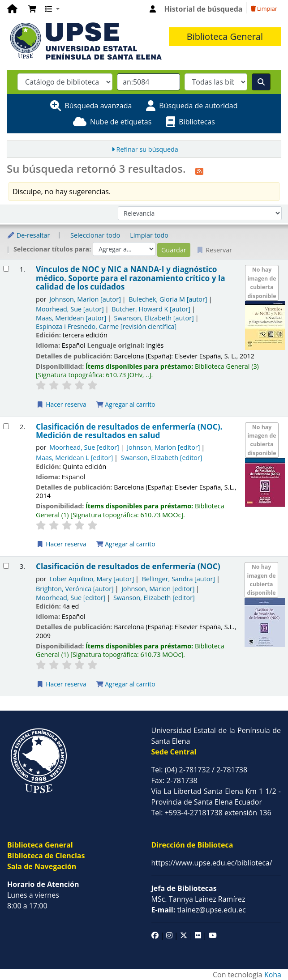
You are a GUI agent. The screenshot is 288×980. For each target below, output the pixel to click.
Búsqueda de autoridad (198, 106)
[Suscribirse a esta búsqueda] (199, 170)
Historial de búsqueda (204, 9)
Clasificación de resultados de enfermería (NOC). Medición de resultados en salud (129, 431)
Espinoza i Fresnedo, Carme (106, 326)
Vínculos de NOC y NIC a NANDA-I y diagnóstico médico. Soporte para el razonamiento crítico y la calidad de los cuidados (131, 278)
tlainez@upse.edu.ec (199, 910)
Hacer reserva (61, 404)
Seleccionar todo (95, 235)
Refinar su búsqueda (147, 149)
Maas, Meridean (71, 318)
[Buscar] (261, 82)
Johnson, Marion (85, 299)
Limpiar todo (149, 235)
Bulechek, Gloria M (168, 299)
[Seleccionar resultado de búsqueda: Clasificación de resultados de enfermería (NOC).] (6, 426)
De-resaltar (28, 235)
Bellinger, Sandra (178, 579)
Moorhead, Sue (70, 309)
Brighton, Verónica (75, 589)
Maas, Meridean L (74, 458)
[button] (32, 9)
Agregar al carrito (126, 404)
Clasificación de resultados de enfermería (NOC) (128, 566)
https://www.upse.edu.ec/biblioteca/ (212, 863)
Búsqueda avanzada (98, 106)
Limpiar (264, 9)
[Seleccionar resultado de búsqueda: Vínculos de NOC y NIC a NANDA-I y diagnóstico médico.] (6, 269)
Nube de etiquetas (121, 122)
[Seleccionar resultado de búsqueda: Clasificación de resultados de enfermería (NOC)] (6, 566)
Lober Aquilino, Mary (92, 579)
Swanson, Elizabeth (154, 318)
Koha (273, 975)
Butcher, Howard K (151, 309)
